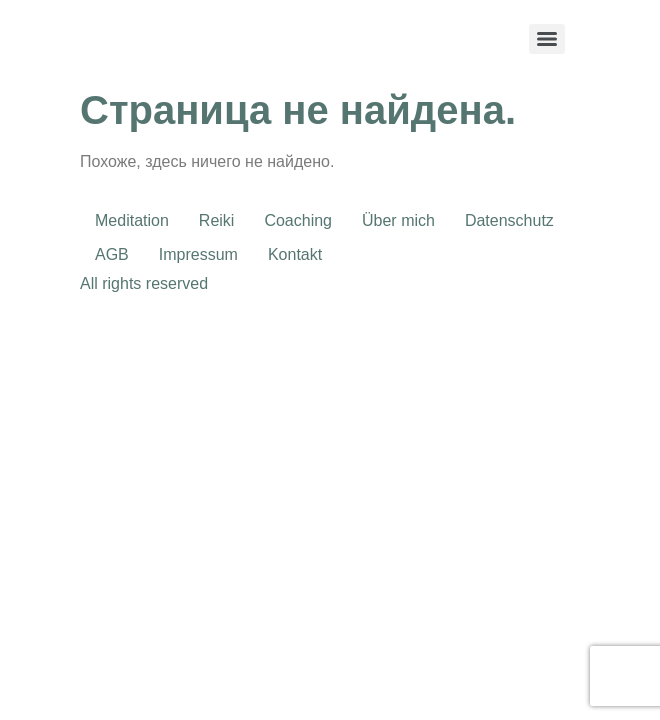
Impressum (198, 254)
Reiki (217, 220)
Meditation (132, 220)
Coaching (298, 220)
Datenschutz (509, 220)
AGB (112, 254)
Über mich (398, 220)
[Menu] (547, 39)
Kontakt (295, 254)
